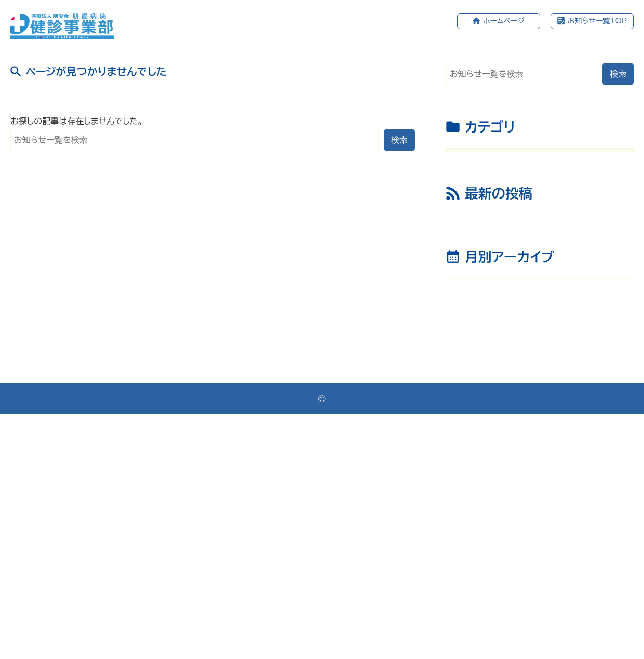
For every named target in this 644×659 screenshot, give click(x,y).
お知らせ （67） (483, 163)
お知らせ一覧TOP (597, 21)
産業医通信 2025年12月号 (514, 355)
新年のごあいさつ (494, 330)
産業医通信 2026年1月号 (511, 305)
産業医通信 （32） (488, 189)
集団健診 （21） (483, 216)
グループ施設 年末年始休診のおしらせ (532, 381)
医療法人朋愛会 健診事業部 (326, 643)
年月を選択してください (496, 510)
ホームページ (504, 21)
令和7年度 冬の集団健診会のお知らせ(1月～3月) (542, 414)
